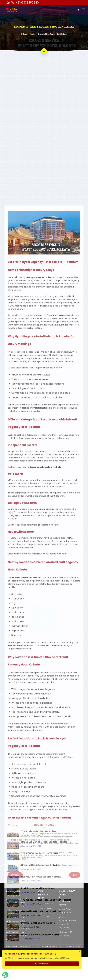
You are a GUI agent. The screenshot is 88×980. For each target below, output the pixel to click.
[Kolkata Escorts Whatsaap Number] (8, 3)
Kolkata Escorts (42, 964)
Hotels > (33, 34)
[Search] (78, 10)
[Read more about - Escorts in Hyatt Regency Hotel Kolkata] (44, 51)
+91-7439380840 (27, 3)
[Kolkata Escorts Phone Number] (13, 3)
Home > (24, 34)
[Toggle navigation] (83, 9)
